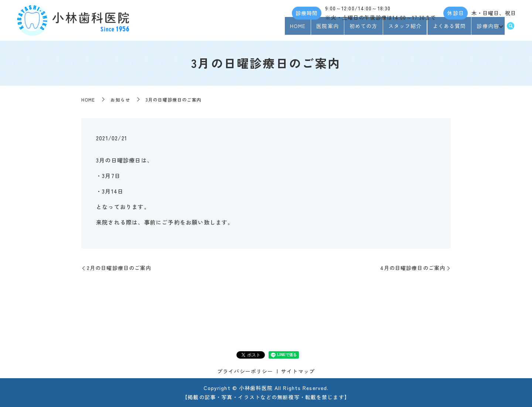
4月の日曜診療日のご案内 (413, 268)
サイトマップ (298, 371)
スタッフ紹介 (403, 29)
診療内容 (485, 29)
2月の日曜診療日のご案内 (119, 268)
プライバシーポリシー (245, 371)
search (511, 29)
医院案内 (325, 29)
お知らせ (120, 100)
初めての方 (361, 29)
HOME (296, 29)
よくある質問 (447, 29)
